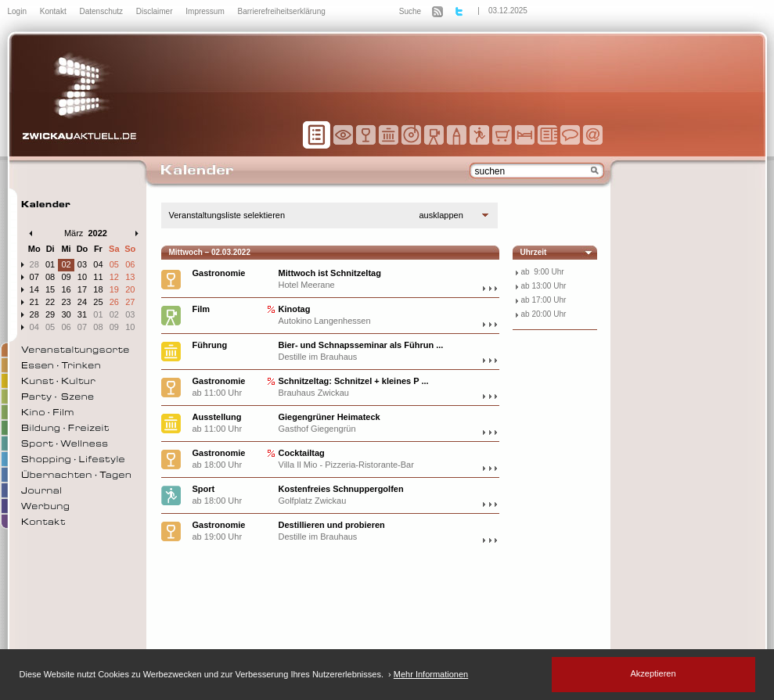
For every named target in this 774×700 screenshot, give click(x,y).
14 (34, 289)
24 (82, 302)
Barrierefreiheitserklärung (282, 11)
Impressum (206, 11)
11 (98, 277)
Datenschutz (102, 11)
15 (50, 289)
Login (18, 11)
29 (50, 314)
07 (34, 277)
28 (34, 264)
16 (66, 289)
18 (98, 289)
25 (98, 302)
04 (98, 264)
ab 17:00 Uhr (544, 300)
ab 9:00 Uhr (543, 272)
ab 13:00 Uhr (544, 286)
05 (114, 264)
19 (114, 289)
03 (82, 264)
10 (82, 277)
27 (130, 302)
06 (130, 264)
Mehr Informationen (431, 674)
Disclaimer (155, 11)
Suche (410, 11)
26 (114, 302)
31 (82, 314)
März (74, 233)
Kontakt (54, 11)
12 (114, 277)
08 (50, 277)
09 (66, 277)
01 (50, 264)
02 (66, 264)
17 (82, 289)
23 (66, 302)
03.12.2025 (508, 11)
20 (130, 289)
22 (50, 302)
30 (66, 314)
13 (130, 277)
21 (34, 302)
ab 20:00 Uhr (544, 314)
